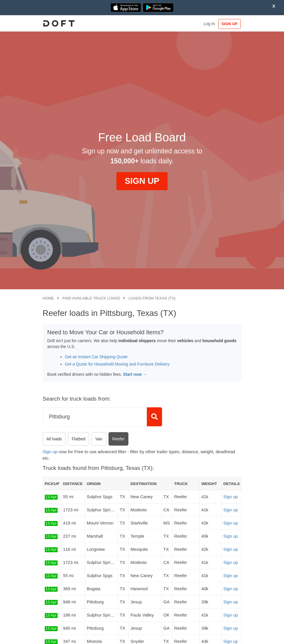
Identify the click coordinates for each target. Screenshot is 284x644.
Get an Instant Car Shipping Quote (96, 357)
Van (99, 439)
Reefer (118, 439)
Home (48, 298)
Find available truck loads (91, 298)
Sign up (50, 452)
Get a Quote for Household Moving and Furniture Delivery (117, 364)
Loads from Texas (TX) (152, 298)
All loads (54, 439)
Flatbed (79, 439)
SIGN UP (229, 24)
